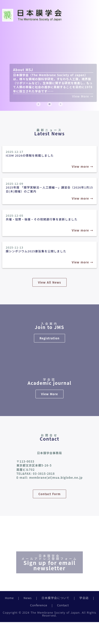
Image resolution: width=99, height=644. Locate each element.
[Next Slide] (61, 104)
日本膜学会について (55, 598)
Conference (39, 605)
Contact (63, 605)
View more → (82, 166)
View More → (83, 96)
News (28, 598)
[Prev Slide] (38, 104)
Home (9, 598)
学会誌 (84, 598)
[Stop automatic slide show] (49, 104)
